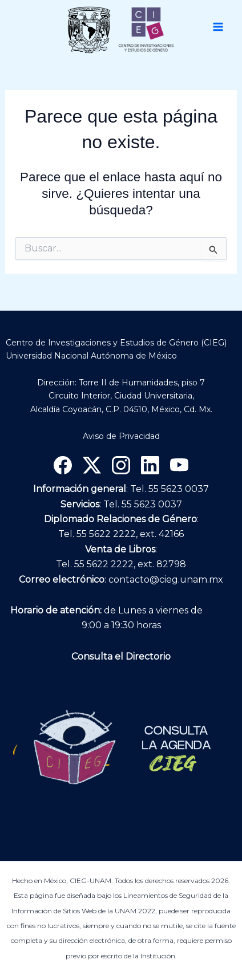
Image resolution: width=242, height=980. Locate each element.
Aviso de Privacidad (121, 436)
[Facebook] (63, 465)
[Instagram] (121, 465)
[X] (92, 465)
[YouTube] (179, 465)
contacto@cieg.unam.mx (166, 580)
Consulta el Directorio (121, 656)
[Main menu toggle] (218, 27)
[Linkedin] (150, 465)
